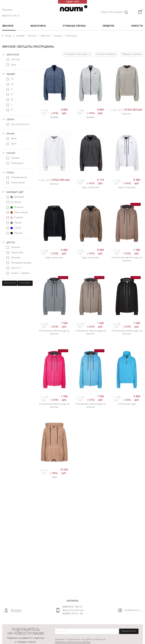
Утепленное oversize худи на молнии (127, 259)
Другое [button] (11, 243)
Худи (54, 477)
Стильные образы (74, 26)
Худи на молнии (91, 188)
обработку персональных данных (73, 642)
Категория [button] (13, 55)
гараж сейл (73, 2)
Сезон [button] (10, 120)
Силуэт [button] (11, 153)
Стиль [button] (10, 173)
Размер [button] (11, 74)
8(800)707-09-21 (11, 16)
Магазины (8, 10)
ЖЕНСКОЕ (8, 26)
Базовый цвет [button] (15, 192)
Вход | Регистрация (112, 12)
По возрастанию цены (78, 54)
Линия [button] (10, 134)
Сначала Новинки (106, 54)
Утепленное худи (127, 404)
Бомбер (54, 117)
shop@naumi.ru (129, 610)
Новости (137, 26)
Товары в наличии (132, 54)
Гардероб (109, 26)
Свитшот (127, 114)
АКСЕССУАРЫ (38, 26)
